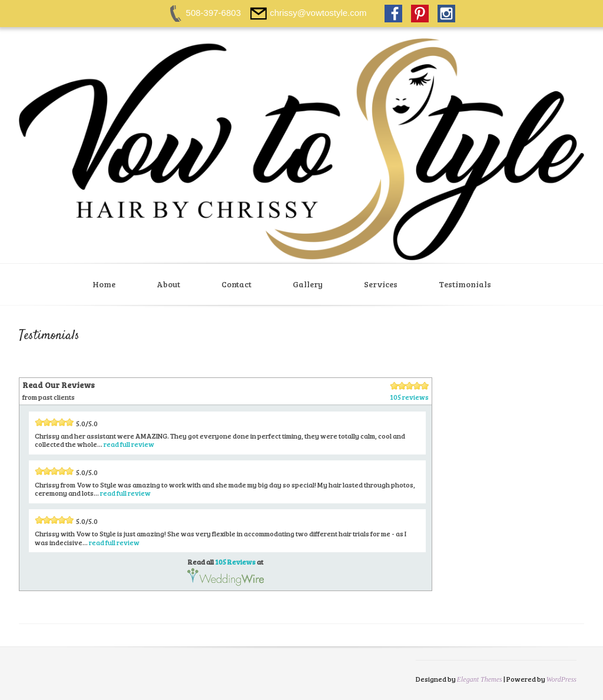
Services (381, 284)
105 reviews (409, 397)
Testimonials (465, 284)
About (168, 284)
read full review (129, 444)
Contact (236, 284)
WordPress (561, 679)
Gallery (308, 284)
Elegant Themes (480, 679)
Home (104, 284)
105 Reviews (235, 562)
